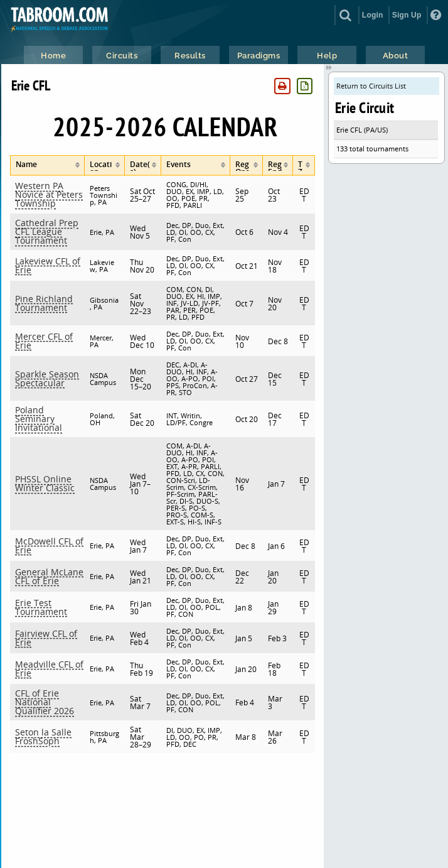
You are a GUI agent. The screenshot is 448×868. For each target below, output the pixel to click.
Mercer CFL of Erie (44, 341)
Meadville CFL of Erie (49, 669)
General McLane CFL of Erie (49, 576)
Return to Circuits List (371, 86)
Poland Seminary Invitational (39, 419)
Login (373, 15)
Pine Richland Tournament (44, 303)
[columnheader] (47, 166)
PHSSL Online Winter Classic (45, 483)
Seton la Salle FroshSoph (43, 736)
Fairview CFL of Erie (46, 638)
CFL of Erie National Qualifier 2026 (45, 702)
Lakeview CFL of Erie (48, 265)
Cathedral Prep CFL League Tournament (47, 231)
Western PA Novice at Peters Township (49, 194)
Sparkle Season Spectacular (47, 378)
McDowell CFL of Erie (49, 545)
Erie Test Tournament (41, 607)
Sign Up (407, 15)
